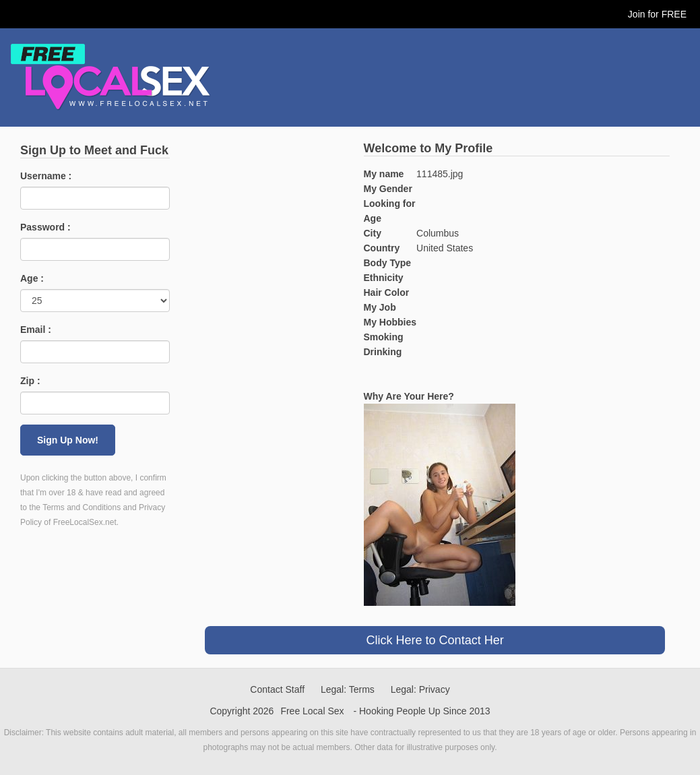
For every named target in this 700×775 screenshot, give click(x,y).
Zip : (30, 381)
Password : (45, 227)
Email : (36, 330)
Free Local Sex (312, 711)
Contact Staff (277, 689)
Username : (46, 176)
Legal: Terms (348, 689)
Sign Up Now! (68, 440)
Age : (32, 278)
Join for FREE (657, 14)
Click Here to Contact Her (435, 640)
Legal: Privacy (420, 689)
